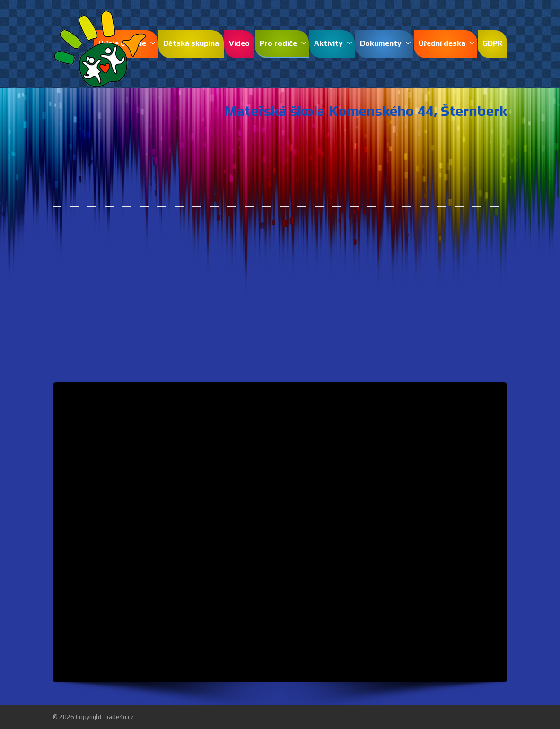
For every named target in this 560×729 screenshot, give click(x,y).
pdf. (332, 235)
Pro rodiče (283, 43)
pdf (437, 271)
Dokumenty (385, 43)
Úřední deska (447, 43)
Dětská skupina (191, 43)
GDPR (492, 43)
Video (239, 43)
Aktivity (333, 43)
